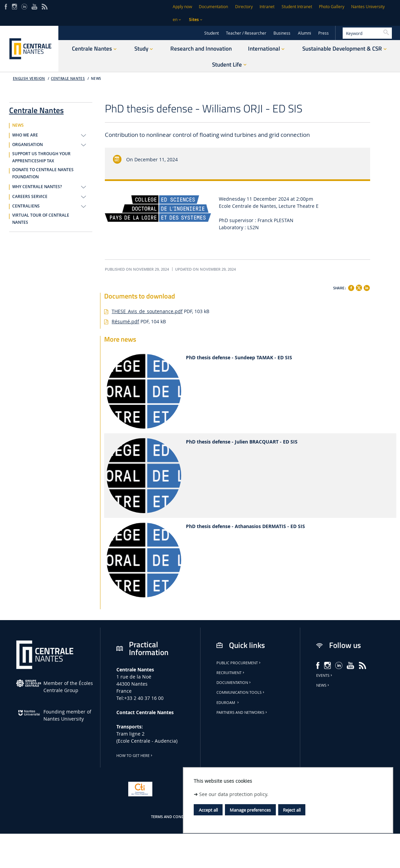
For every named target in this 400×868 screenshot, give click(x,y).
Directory (244, 7)
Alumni (304, 33)
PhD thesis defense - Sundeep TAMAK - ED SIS (239, 358)
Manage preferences (250, 810)
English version (29, 79)
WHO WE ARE (25, 135)
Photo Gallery (332, 7)
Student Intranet (297, 7)
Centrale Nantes (68, 79)
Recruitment (231, 673)
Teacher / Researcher (246, 33)
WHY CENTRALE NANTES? (37, 187)
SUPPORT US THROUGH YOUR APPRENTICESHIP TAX (41, 157)
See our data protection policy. (234, 794)
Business (282, 33)
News (323, 685)
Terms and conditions (174, 817)
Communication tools (241, 692)
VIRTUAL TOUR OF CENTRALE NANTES (41, 219)
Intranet (267, 7)
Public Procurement (239, 663)
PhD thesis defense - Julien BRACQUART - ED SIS (242, 442)
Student (212, 33)
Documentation (213, 7)
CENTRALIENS (26, 206)
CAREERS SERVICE (30, 197)
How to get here (135, 756)
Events (325, 675)
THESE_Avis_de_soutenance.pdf (147, 311)
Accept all (208, 810)
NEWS (96, 79)
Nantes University (368, 7)
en (175, 20)
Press (323, 33)
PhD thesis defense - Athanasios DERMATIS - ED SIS (245, 527)
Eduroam (228, 703)
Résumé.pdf (125, 321)
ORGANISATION (27, 145)
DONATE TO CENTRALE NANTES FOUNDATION (43, 173)
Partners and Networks (242, 712)
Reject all (292, 810)
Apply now (182, 7)
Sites (194, 20)
